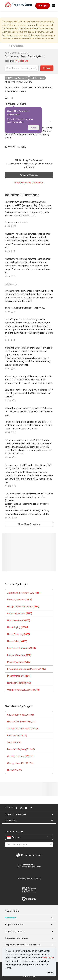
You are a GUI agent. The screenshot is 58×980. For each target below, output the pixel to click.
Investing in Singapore (21, 648)
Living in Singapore (19, 655)
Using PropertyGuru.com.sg (23, 690)
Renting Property (19, 683)
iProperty (29, 899)
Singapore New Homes (16, 938)
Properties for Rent (14, 931)
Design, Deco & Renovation (23, 607)
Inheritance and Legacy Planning (27, 669)
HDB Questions (37, 78)
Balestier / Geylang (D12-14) (21, 749)
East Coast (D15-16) (17, 736)
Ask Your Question (29, 175)
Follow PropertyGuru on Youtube (26, 808)
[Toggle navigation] (54, 6)
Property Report (29, 890)
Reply (22, 147)
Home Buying (18, 627)
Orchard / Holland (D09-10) (20, 756)
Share (22, 104)
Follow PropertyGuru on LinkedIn (31, 808)
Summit (29, 879)
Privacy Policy (47, 958)
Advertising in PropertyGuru (24, 593)
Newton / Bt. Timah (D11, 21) (21, 722)
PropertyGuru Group (15, 814)
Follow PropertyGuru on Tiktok (39, 808)
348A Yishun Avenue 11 (17, 78)
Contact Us (11, 820)
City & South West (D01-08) (20, 715)
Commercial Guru (29, 855)
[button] (51, 814)
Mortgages (11, 918)
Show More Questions (29, 524)
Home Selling (17, 641)
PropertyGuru (12, 911)
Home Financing (19, 634)
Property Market (19, 676)
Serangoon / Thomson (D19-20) (23, 729)
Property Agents (19, 662)
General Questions (20, 614)
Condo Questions (20, 600)
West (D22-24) (14, 742)
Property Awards (29, 866)
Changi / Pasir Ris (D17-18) (20, 763)
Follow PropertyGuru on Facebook (17, 808)
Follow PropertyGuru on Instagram (21, 808)
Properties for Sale (14, 924)
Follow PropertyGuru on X (35, 808)
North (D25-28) (15, 770)
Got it (34, 128)
